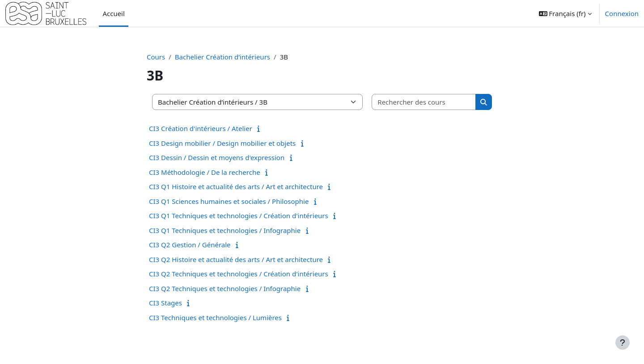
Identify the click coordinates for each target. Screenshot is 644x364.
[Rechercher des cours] (424, 102)
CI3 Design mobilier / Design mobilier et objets (222, 143)
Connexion (622, 13)
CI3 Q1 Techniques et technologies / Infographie (225, 230)
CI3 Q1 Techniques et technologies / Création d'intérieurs (239, 216)
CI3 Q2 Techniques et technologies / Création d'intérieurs (239, 274)
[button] (565, 13)
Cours (156, 57)
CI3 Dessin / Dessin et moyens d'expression (217, 157)
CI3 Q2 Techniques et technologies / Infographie (225, 288)
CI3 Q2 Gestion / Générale (190, 245)
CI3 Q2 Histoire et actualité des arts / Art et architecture (236, 259)
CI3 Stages (165, 303)
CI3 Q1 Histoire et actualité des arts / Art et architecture (236, 186)
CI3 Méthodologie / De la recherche (205, 172)
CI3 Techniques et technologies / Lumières (215, 317)
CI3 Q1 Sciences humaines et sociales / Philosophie (229, 201)
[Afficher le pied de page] (623, 343)
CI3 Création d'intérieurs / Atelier (201, 128)
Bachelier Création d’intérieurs (222, 57)
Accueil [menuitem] (113, 13)
